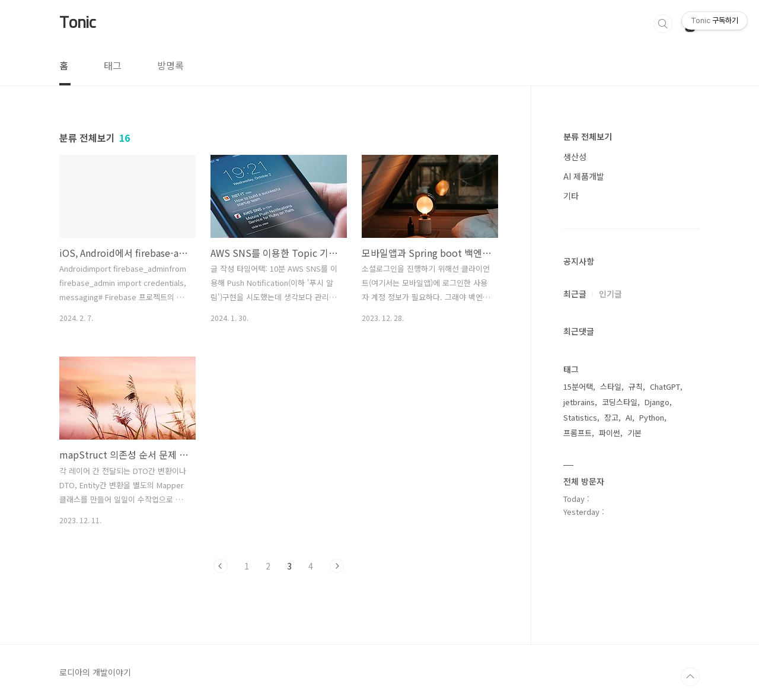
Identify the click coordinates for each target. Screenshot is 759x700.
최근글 (575, 294)
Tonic (78, 23)
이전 (221, 566)
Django (657, 402)
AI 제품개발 (584, 176)
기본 (634, 433)
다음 (337, 566)
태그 (113, 65)
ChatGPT (665, 386)
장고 (611, 417)
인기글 (610, 294)
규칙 (636, 386)
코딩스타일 (620, 402)
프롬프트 (578, 433)
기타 (571, 196)
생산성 (575, 157)
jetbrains (579, 402)
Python (652, 417)
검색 (663, 24)
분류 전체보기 (588, 136)
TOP (690, 677)
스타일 (611, 386)
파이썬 (610, 433)
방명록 (170, 65)
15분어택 (578, 386)
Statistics (580, 417)
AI (629, 417)
